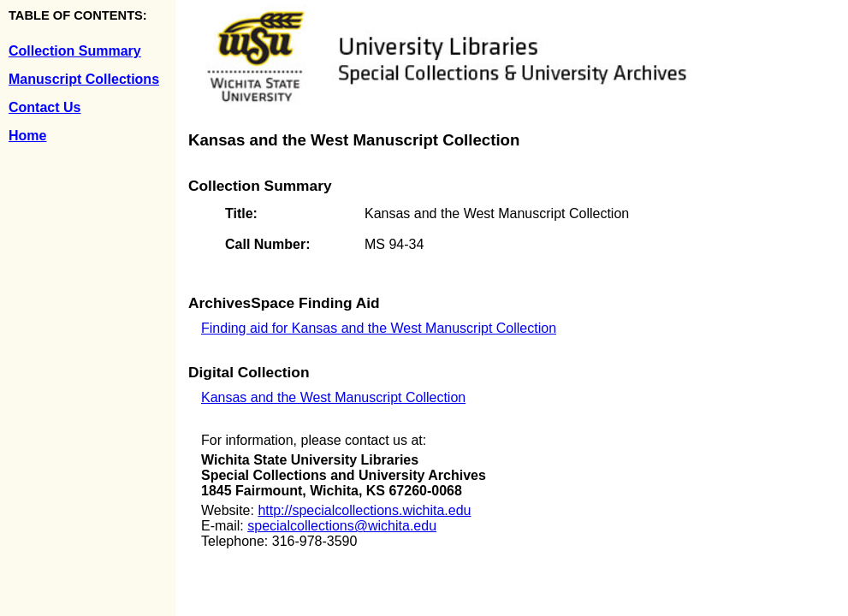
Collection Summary (75, 51)
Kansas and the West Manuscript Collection (333, 397)
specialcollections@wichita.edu (342, 526)
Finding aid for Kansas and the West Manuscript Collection (379, 328)
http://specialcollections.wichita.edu (364, 510)
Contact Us (44, 107)
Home (27, 136)
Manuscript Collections (84, 79)
